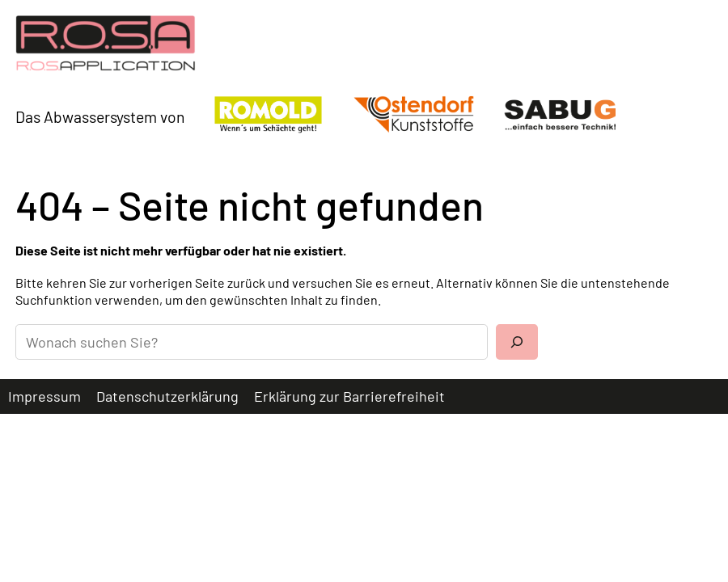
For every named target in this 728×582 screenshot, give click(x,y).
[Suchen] (517, 342)
